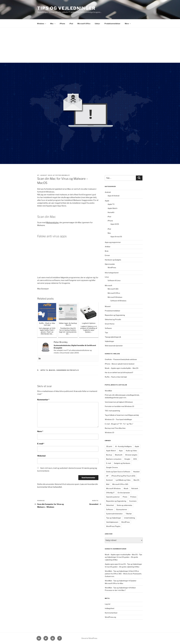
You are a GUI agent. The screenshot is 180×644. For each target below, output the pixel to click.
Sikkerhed (110, 505)
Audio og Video (131, 451)
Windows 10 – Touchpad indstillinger (118, 419)
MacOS (136, 480)
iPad (71, 24)
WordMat (108, 391)
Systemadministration (114, 514)
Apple (107, 201)
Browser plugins (131, 455)
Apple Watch (112, 208)
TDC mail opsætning (112, 411)
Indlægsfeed (109, 608)
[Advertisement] (90, 45)
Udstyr (97, 24)
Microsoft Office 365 (120, 484)
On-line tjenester (124, 493)
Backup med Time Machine (115, 428)
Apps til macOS (48, 370)
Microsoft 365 (113, 289)
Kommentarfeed (111, 613)
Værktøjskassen (112, 522)
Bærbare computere (114, 459)
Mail (108, 484)
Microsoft (108, 285)
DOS (135, 459)
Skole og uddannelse (124, 505)
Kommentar (43, 400)
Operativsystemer (113, 497)
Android (108, 192)
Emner (107, 255)
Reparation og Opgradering (115, 315)
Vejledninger (109, 341)
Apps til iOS (115, 224)
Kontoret (109, 480)
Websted (41, 456)
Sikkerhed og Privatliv (68, 370)
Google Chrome (112, 467)
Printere (133, 497)
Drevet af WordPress (89, 638)
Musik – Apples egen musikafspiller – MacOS (122, 368)
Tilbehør (129, 514)
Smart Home (110, 324)
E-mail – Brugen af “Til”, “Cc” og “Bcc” (119, 424)
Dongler (127, 459)
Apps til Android (113, 196)
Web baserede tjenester (114, 346)
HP (107, 476)
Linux (107, 277)
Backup (109, 455)
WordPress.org (110, 617)
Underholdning (130, 518)
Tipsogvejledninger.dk (113, 337)
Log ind (108, 604)
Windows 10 (109, 432)
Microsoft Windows (115, 297)
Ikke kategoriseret (112, 273)
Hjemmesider (110, 264)
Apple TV (111, 204)
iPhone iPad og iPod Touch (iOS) (123, 476)
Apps (121, 451)
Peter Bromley (63, 175)
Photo (125, 497)
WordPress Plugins (113, 526)
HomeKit (111, 212)
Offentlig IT (110, 493)
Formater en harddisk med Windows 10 (119, 406)
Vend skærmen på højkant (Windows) (119, 402)
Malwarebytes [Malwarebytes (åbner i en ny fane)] (52, 223)
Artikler (108, 247)
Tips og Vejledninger (66, 8)
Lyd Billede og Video (123, 480)
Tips (106, 333)
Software (108, 328)
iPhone (62, 24)
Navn (40, 431)
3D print (109, 446)
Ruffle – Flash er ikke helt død (116, 377)
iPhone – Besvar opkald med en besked (120, 364)
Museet (108, 306)
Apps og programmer (113, 242)
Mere (128, 24)
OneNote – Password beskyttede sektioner (121, 359)
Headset (136, 472)
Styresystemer (122, 509)
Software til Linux (114, 280)
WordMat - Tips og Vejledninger (116, 571)
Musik (126, 488)
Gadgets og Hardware (122, 463)
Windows (42, 24)
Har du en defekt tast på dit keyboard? (119, 372)
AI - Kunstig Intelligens (123, 446)
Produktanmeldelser (112, 24)
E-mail (41, 444)
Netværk (135, 488)
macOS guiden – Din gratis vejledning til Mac (123, 567)
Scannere (133, 501)
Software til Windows (118, 301)
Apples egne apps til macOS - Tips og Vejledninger (123, 564)
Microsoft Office (84, 24)
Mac (53, 24)
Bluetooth (119, 455)
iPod (109, 229)
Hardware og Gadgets (113, 260)
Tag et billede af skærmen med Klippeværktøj (122, 415)
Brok (107, 251)
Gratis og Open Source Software (118, 472)
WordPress (112, 267)
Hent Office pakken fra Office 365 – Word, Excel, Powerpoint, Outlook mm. (123, 574)
